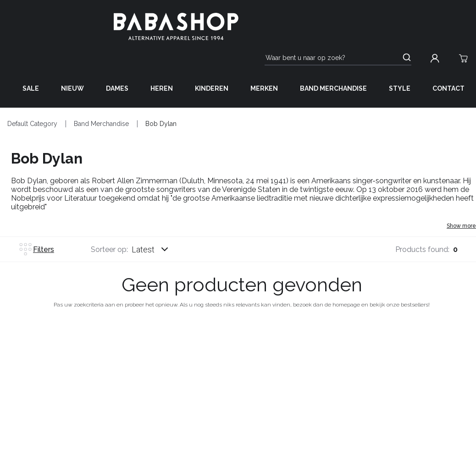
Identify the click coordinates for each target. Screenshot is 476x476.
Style (400, 88)
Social (464, 357)
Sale (31, 88)
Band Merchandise (333, 88)
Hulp (122, 357)
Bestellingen (25, 357)
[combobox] (159, 249)
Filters (36, 249)
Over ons (243, 357)
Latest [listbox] (143, 249)
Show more (461, 226)
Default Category (32, 124)
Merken (264, 88)
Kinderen (212, 88)
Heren (162, 88)
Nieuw (72, 88)
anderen (355, 357)
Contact (448, 88)
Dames (117, 88)
